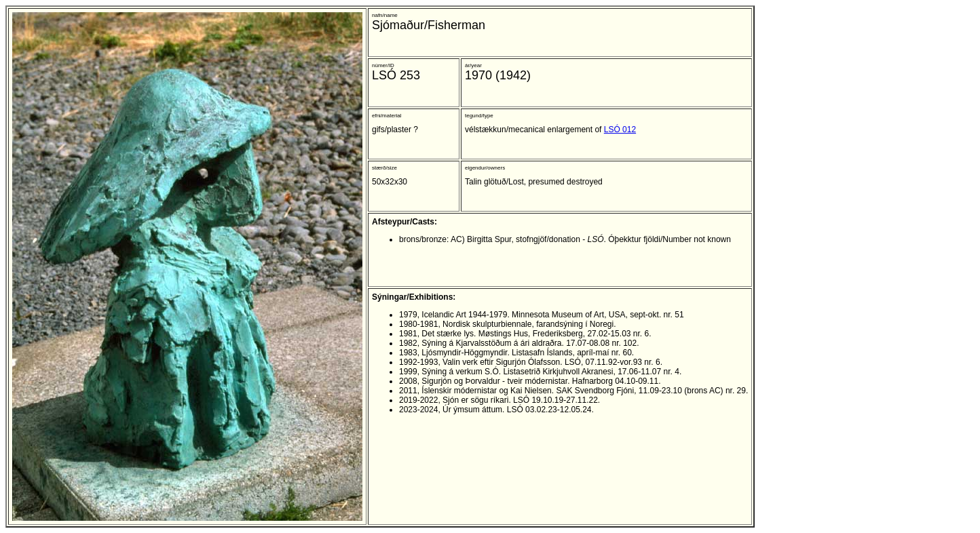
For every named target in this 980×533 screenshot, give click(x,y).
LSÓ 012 (620, 130)
